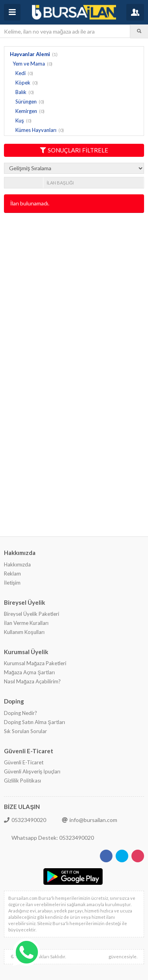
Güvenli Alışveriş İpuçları (32, 771)
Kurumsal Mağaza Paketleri (35, 663)
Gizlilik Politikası (22, 781)
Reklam (12, 574)
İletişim (12, 583)
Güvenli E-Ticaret (24, 762)
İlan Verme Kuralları (26, 623)
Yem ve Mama (29, 64)
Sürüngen (26, 102)
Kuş (20, 120)
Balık (21, 92)
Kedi (21, 73)
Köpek (23, 83)
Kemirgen (26, 111)
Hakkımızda (17, 564)
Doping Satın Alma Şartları (35, 722)
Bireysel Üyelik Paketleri (32, 614)
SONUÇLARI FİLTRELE (74, 150)
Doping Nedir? (21, 713)
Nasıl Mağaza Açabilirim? (32, 681)
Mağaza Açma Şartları (29, 672)
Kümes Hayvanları (36, 130)
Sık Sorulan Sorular (25, 731)
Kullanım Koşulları (24, 632)
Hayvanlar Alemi (30, 54)
